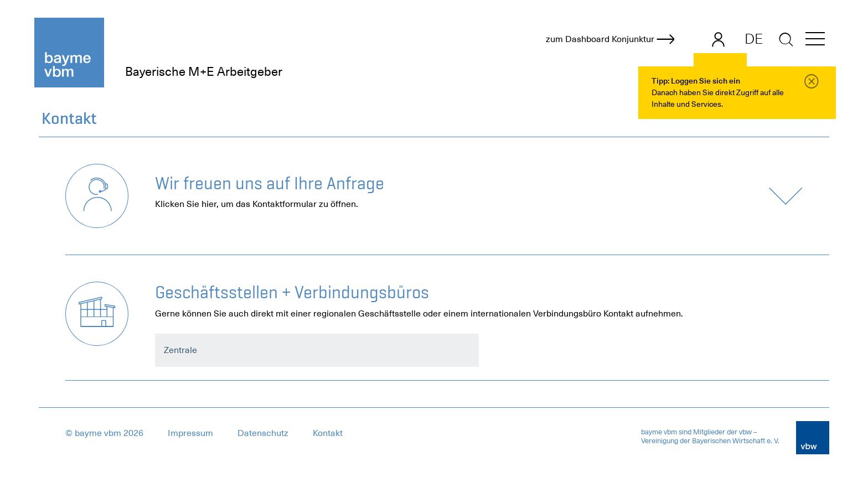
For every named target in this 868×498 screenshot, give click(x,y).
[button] (815, 41)
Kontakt (328, 433)
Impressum (190, 433)
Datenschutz (263, 433)
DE (754, 39)
